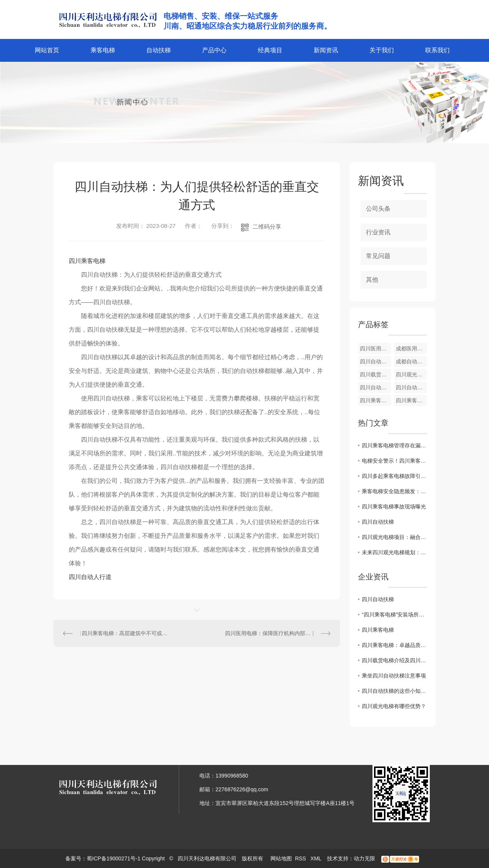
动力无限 (364, 858)
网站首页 (47, 50)
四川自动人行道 (90, 577)
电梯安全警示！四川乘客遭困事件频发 (394, 461)
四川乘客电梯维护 (376, 400)
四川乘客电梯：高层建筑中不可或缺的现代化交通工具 (125, 633)
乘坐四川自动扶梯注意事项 (394, 676)
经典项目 (270, 50)
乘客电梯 (103, 50)
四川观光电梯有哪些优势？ (394, 706)
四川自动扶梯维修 (411, 387)
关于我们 (382, 50)
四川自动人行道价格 (376, 361)
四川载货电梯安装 (376, 374)
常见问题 (378, 256)
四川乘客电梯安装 (411, 400)
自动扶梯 (159, 50)
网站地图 (281, 858)
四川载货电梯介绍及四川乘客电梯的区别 (394, 660)
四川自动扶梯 (378, 522)
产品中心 (214, 50)
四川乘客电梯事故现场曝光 (394, 507)
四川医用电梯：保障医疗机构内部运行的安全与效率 (278, 633)
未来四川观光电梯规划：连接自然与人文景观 (394, 552)
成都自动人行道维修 (411, 361)
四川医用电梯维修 (376, 348)
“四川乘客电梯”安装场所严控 (394, 615)
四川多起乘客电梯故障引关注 (394, 476)
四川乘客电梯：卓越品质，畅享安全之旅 (394, 645)
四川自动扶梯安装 (376, 387)
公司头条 (378, 209)
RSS (301, 858)
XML (317, 858)
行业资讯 (378, 232)
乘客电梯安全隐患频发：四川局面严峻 (394, 491)
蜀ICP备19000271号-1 (113, 858)
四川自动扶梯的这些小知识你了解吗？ (394, 691)
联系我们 (437, 50)
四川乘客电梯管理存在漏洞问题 (394, 445)
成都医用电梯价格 (411, 348)
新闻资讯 (326, 50)
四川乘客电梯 (87, 261)
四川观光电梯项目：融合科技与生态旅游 (394, 537)
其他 (372, 280)
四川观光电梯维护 (411, 374)
